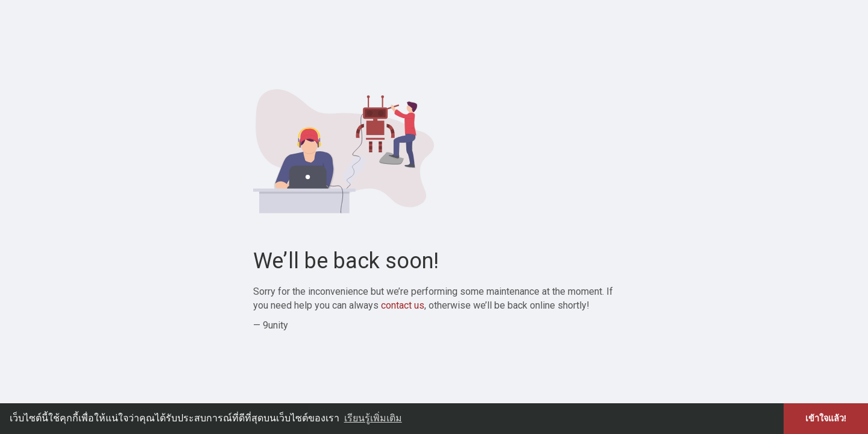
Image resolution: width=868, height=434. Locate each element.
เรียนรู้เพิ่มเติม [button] (373, 418)
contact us (403, 305)
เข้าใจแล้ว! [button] (826, 418)
